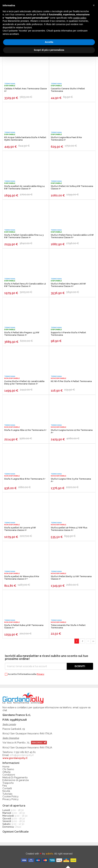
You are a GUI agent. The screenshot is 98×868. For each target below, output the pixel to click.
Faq (5, 786)
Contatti (7, 788)
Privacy (40, 674)
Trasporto (8, 783)
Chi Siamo (8, 769)
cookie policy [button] (80, 18)
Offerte (6, 772)
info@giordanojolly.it (22, 755)
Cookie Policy (10, 797)
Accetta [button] (49, 42)
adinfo (49, 854)
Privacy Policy (10, 799)
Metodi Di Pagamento (15, 778)
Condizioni (9, 775)
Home (6, 767)
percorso (39, 743)
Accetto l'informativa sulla (25, 674)
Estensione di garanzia (16, 780)
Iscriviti (80, 666)
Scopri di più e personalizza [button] (49, 50)
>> (93, 641)
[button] (94, 5)
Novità (6, 791)
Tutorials (7, 794)
